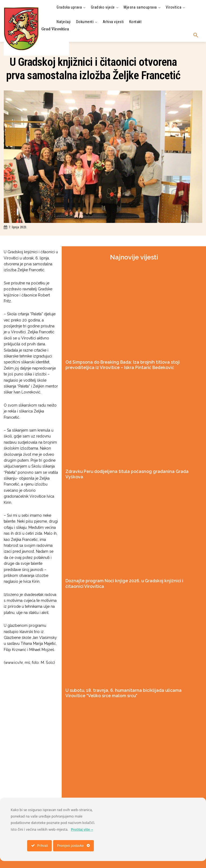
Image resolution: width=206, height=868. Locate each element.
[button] (196, 35)
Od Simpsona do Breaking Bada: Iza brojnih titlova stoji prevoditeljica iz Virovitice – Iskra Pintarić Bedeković (126, 364)
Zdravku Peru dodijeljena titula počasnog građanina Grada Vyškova (123, 469)
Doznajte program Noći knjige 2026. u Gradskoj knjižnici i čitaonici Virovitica (129, 572)
